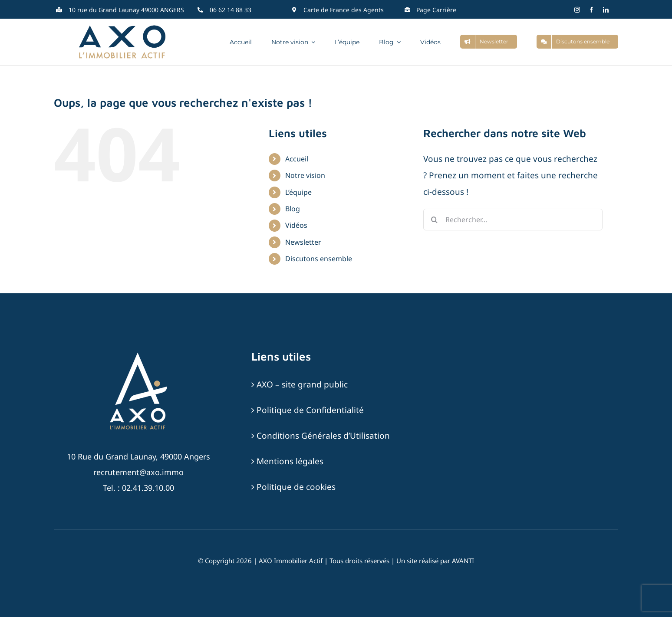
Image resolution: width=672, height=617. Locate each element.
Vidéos (296, 225)
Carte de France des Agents (344, 10)
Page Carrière (436, 10)
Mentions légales (290, 461)
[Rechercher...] (513, 220)
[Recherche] (434, 220)
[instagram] (577, 10)
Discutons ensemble (319, 259)
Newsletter (303, 242)
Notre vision (305, 175)
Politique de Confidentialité (310, 410)
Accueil (297, 159)
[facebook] (591, 10)
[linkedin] (606, 10)
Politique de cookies (296, 487)
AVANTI (463, 561)
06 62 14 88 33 (231, 10)
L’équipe (298, 192)
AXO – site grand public (302, 384)
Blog (293, 209)
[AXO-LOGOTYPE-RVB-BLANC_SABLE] (138, 354)
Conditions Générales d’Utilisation (323, 436)
